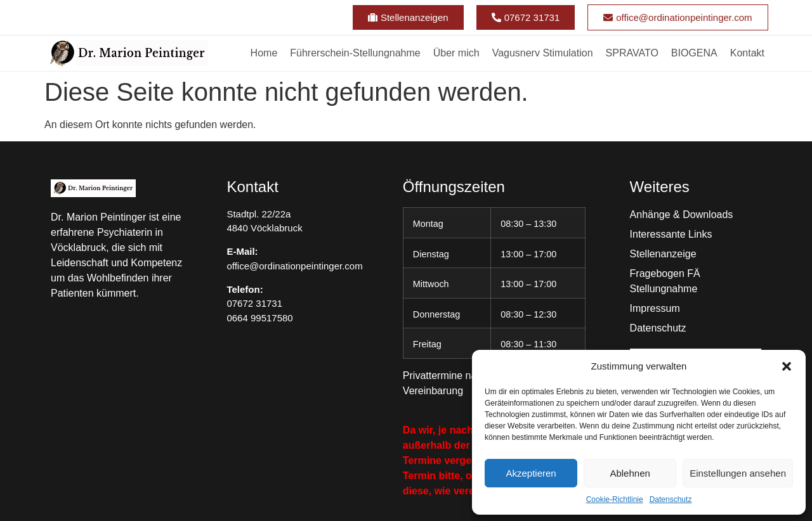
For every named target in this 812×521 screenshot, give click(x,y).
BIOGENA (694, 53)
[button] (787, 366)
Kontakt (747, 53)
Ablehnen (630, 473)
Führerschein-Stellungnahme (355, 53)
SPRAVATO (632, 53)
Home (264, 53)
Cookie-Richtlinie (615, 499)
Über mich (456, 53)
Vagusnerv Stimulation (543, 53)
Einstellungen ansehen (738, 473)
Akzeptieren (531, 473)
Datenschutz (671, 499)
